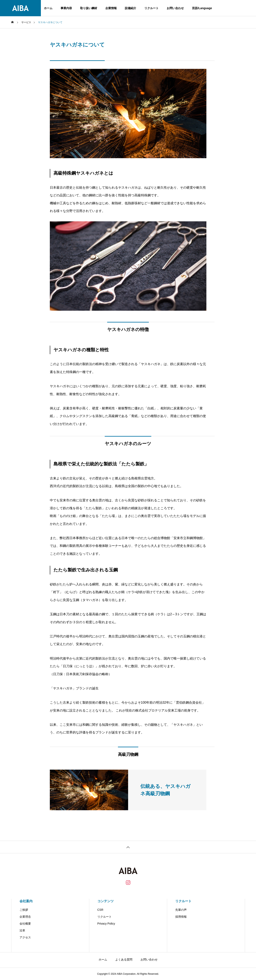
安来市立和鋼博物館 (188, 538)
